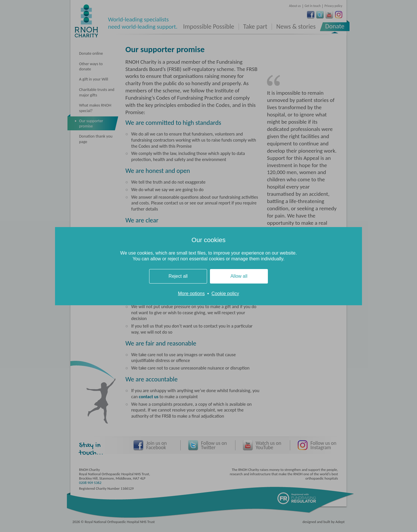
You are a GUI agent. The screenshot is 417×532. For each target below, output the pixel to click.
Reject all (178, 276)
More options (191, 294)
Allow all (239, 276)
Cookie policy (225, 294)
